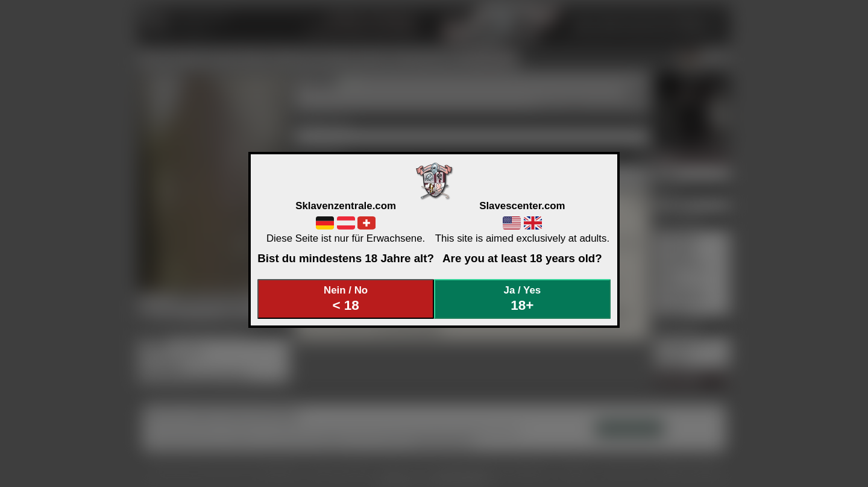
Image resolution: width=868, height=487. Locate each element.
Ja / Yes (523, 299)
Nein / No (346, 299)
